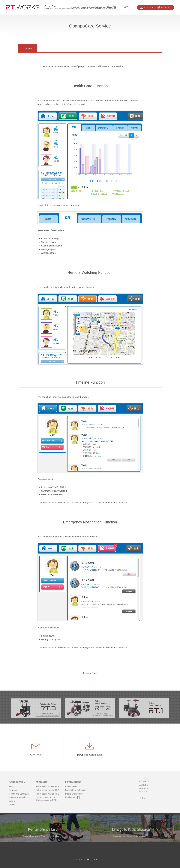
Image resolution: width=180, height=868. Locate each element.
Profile (12, 808)
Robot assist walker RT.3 (47, 790)
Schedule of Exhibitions (76, 793)
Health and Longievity (19, 797)
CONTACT (144, 784)
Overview (27, 48)
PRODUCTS (42, 785)
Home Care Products (19, 800)
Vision (12, 804)
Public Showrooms (74, 797)
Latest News (71, 790)
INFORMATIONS (73, 785)
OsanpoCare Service (47, 802)
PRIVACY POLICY (147, 792)
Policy (12, 790)
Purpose (13, 793)
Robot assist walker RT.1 (47, 797)
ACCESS (143, 788)
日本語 (142, 798)
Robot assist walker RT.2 (47, 793)
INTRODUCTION (17, 785)
